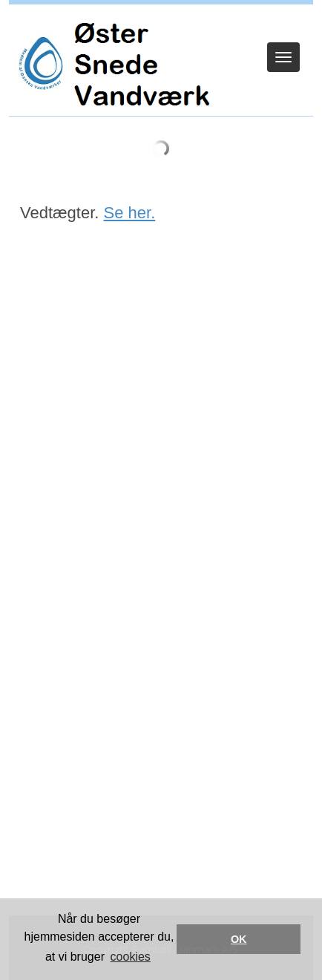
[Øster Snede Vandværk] (110, 64)
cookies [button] (131, 957)
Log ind (161, 24)
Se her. (130, 213)
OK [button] (239, 939)
